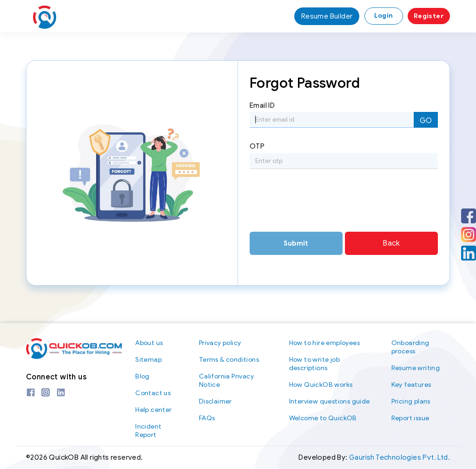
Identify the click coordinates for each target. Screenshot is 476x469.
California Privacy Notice (226, 381)
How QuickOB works (321, 385)
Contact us (153, 393)
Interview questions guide (330, 401)
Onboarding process (410, 347)
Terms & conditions (229, 360)
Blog (142, 376)
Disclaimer (215, 401)
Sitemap (149, 360)
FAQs (207, 418)
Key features (411, 385)
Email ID (262, 105)
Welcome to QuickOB (323, 418)
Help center (153, 410)
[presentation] (320, 203)
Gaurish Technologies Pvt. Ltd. (400, 458)
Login (384, 16)
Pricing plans (411, 401)
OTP (257, 146)
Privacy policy (220, 343)
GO (426, 121)
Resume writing (416, 368)
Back (391, 243)
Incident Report (148, 431)
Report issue (410, 418)
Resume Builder (327, 16)
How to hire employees (324, 343)
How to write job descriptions (314, 364)
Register (429, 16)
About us (149, 343)
